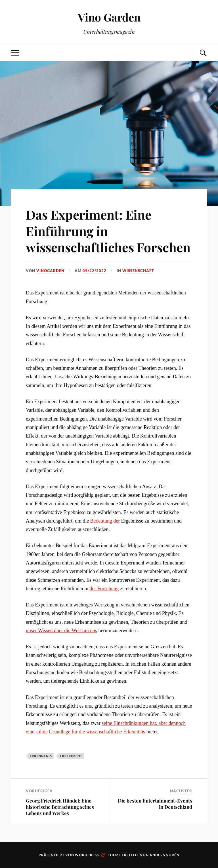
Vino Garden (109, 17)
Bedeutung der (105, 521)
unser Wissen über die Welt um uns (61, 631)
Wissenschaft (138, 271)
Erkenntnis (41, 756)
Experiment (71, 756)
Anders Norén (164, 855)
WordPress (87, 855)
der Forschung (104, 589)
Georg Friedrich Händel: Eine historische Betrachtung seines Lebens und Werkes (60, 807)
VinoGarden (50, 271)
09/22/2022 (95, 271)
